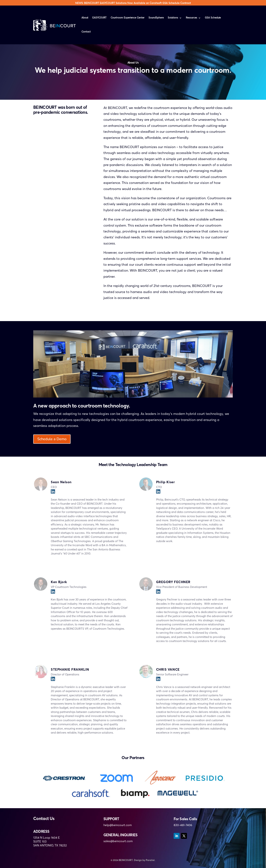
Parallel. (151, 860)
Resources (191, 18)
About (85, 18)
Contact (86, 32)
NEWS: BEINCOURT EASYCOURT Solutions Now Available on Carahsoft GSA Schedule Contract (133, 3)
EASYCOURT (99, 18)
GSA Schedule (213, 18)
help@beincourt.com (118, 825)
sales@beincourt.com (118, 841)
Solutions (173, 18)
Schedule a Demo (52, 439)
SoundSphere (156, 18)
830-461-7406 (183, 825)
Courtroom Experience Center (128, 18)
